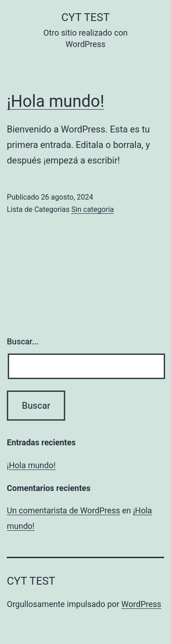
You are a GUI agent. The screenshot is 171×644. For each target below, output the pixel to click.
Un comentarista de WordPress (63, 510)
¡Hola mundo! (56, 101)
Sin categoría (92, 209)
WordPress (141, 604)
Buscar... (23, 341)
